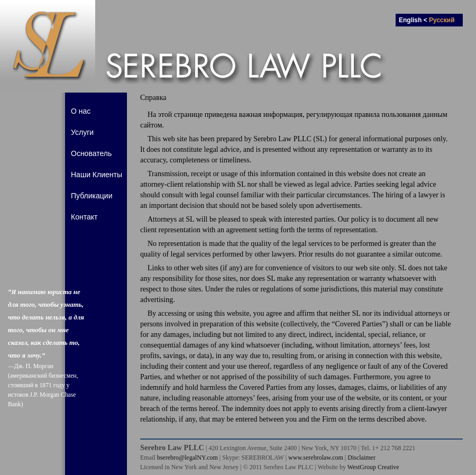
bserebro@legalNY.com (187, 458)
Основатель (91, 153)
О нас (81, 111)
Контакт (84, 217)
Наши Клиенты (97, 175)
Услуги (82, 132)
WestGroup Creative (373, 467)
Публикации (91, 196)
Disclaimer (361, 458)
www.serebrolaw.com (316, 458)
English (410, 20)
